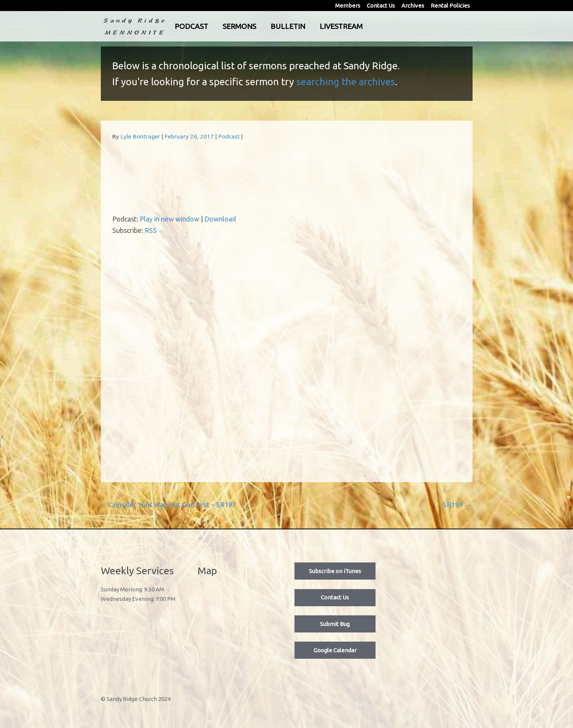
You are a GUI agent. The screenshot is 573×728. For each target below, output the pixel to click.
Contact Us (381, 6)
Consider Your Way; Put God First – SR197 (168, 505)
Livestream (372, 26)
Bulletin (319, 26)
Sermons (271, 26)
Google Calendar (335, 650)
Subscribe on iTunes (335, 571)
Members (348, 6)
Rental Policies (450, 6)
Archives (413, 6)
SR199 (458, 505)
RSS (151, 230)
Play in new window (170, 219)
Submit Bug (335, 624)
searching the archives (346, 82)
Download (220, 219)
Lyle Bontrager (140, 136)
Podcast (223, 26)
